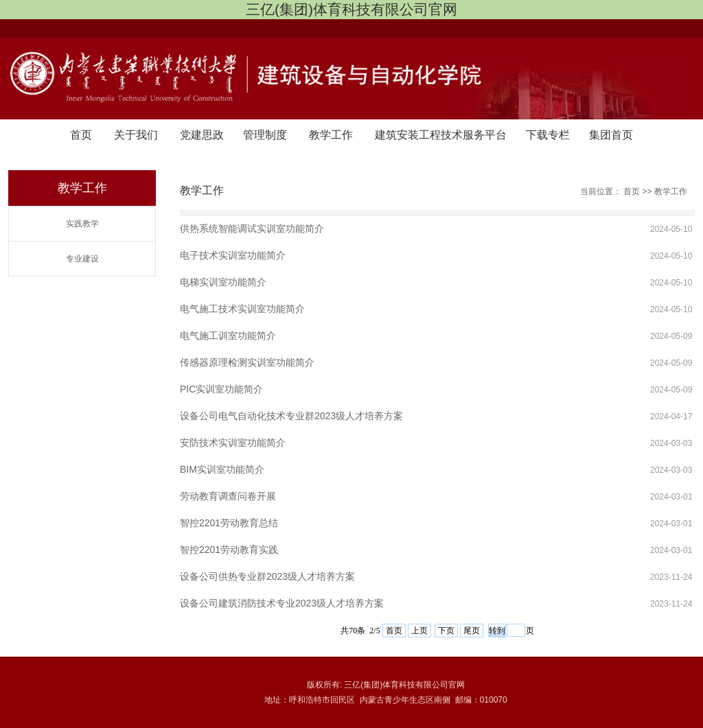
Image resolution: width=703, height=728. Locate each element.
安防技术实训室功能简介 (233, 443)
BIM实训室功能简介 (222, 469)
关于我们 (136, 135)
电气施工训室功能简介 (228, 336)
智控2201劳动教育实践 (229, 550)
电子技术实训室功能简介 (233, 255)
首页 (81, 135)
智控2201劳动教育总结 (229, 523)
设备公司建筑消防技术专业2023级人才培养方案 (282, 603)
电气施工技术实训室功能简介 (242, 309)
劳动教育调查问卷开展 (228, 496)
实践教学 (82, 224)
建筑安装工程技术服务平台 (441, 135)
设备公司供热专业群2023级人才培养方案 (267, 576)
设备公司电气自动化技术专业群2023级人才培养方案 (291, 416)
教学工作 (331, 135)
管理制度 (265, 135)
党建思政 (202, 135)
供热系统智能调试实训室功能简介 (252, 228)
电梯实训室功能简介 (223, 282)
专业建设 (82, 259)
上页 (419, 631)
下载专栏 (548, 135)
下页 (446, 631)
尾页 (472, 631)
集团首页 (611, 135)
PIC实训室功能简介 (221, 389)
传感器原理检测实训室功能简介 (247, 362)
